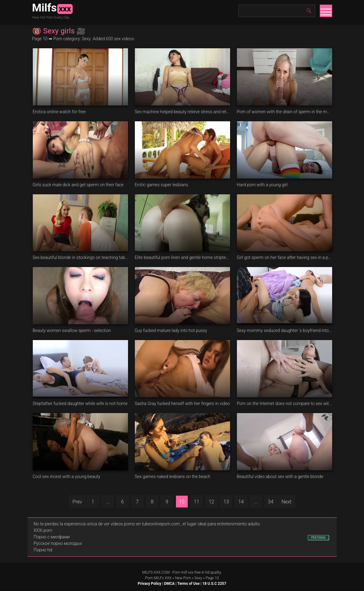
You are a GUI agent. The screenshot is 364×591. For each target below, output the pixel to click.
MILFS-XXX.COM (156, 572)
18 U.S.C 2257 (214, 584)
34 (271, 502)
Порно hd (43, 550)
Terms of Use (188, 584)
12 (212, 502)
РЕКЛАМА (318, 538)
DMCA (169, 584)
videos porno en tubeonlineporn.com (145, 524)
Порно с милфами (52, 537)
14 (241, 502)
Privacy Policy (149, 584)
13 (226, 502)
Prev (77, 502)
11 (197, 502)
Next (287, 502)
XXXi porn (43, 530)
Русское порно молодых (58, 543)
